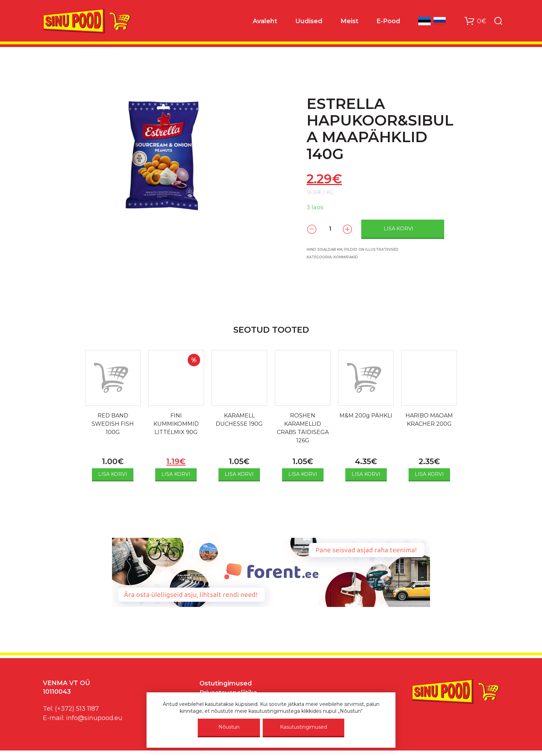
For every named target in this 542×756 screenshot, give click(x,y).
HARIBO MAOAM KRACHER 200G (429, 420)
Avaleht (265, 21)
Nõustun (229, 727)
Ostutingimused (226, 683)
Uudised (309, 21)
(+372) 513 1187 (77, 709)
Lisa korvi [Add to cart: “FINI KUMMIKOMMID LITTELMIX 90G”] (176, 474)
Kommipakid (346, 257)
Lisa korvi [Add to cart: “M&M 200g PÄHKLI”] (366, 474)
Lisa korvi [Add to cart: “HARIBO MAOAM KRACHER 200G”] (429, 474)
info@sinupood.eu (94, 718)
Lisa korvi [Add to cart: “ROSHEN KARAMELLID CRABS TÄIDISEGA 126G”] (303, 474)
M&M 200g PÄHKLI (366, 416)
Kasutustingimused (303, 727)
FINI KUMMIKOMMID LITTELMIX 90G (176, 424)
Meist (349, 21)
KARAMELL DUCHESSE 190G (239, 420)
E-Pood (388, 21)
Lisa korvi (399, 229)
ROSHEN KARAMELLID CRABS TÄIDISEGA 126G (303, 428)
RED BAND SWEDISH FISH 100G (113, 424)
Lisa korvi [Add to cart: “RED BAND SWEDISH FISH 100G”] (113, 474)
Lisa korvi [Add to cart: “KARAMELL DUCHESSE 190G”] (239, 474)
